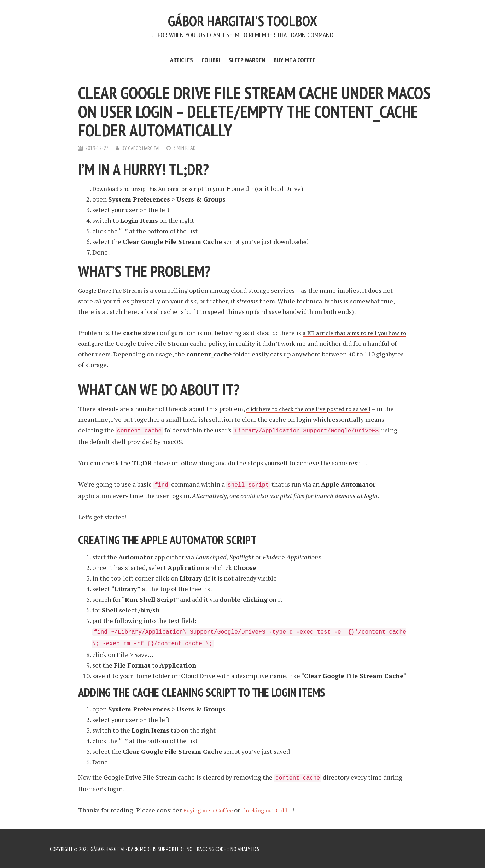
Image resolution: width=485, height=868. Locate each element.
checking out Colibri (277, 810)
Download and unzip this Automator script (153, 188)
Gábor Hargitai (145, 148)
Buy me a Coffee (294, 60)
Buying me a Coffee (211, 810)
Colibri (211, 60)
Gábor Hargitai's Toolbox (242, 20)
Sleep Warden (247, 60)
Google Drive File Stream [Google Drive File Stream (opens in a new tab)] (115, 290)
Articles (182, 60)
